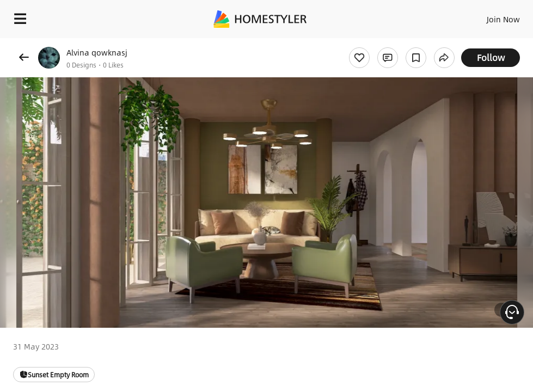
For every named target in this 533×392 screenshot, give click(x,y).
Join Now (503, 19)
